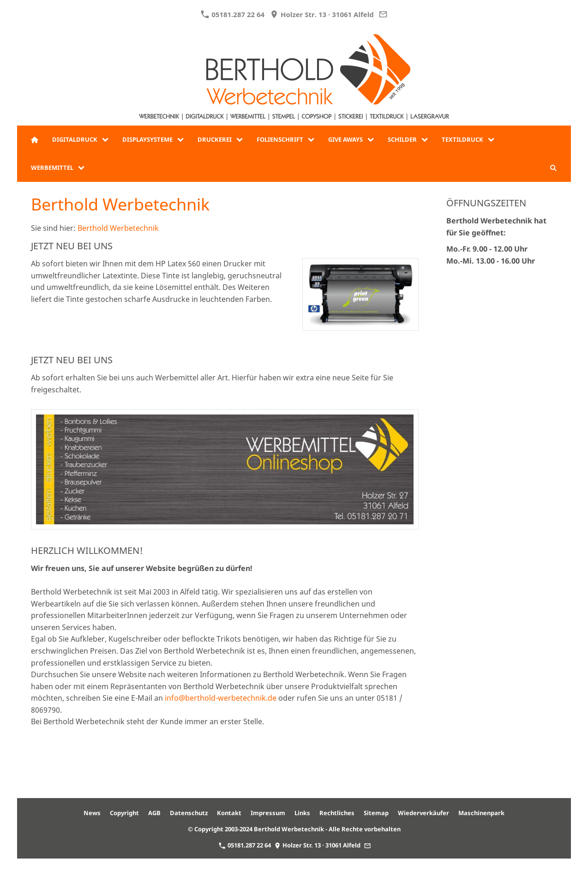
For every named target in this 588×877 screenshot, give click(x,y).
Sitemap (376, 813)
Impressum (268, 813)
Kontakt (229, 813)
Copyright (124, 813)
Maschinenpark (481, 813)
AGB (154, 813)
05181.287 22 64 (233, 14)
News (92, 813)
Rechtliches (337, 813)
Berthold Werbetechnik (118, 228)
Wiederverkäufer (423, 813)
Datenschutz (189, 813)
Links (302, 813)
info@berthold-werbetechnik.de (221, 698)
